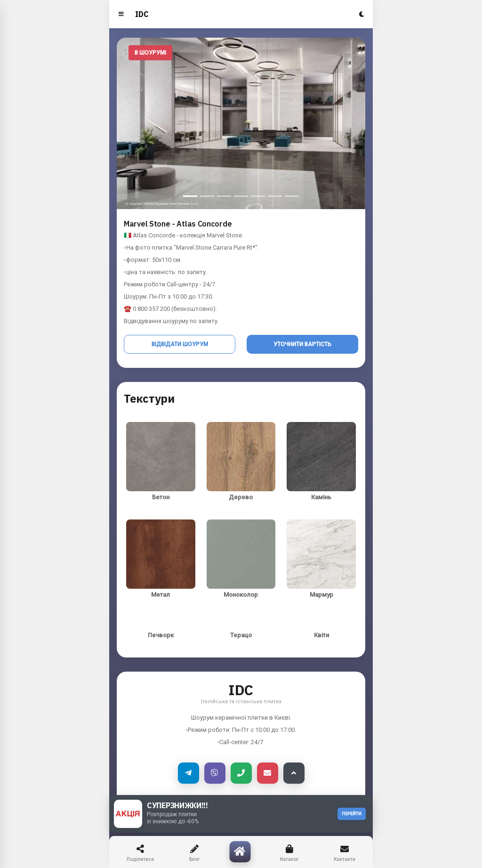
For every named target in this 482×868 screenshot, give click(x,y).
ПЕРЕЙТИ (352, 814)
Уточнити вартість (302, 344)
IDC (142, 14)
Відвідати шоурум (180, 344)
